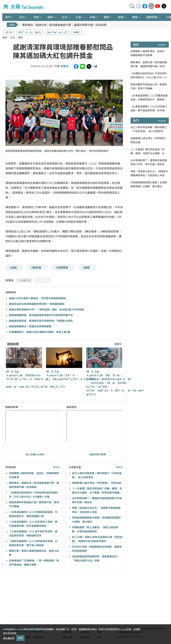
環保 (20, 37)
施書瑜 (65, 66)
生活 (13, 37)
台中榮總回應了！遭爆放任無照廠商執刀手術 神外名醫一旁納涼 (149, 162)
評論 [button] (93, 17)
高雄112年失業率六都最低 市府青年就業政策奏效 (37, 298)
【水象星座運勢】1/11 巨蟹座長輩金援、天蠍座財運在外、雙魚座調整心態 (149, 97)
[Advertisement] (30, 597)
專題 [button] (135, 17)
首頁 (5, 37)
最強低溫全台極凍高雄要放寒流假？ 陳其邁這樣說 (37, 304)
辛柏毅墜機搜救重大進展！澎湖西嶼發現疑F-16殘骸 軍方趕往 (149, 184)
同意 (20, 638)
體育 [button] (107, 17)
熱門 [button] (8, 17)
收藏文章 (24, 280)
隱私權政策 (9, 638)
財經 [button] (36, 17)
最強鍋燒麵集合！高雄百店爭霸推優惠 (30, 326)
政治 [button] (22, 17)
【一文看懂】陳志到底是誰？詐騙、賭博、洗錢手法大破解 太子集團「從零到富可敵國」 (149, 151)
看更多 (118, 344)
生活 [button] (64, 17)
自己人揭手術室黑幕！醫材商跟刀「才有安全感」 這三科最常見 (149, 129)
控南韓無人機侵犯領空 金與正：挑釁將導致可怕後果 (149, 53)
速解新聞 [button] (152, 17)
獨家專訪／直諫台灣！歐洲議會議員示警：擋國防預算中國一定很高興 (64, 25)
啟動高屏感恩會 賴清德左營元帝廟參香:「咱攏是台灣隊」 (42, 321)
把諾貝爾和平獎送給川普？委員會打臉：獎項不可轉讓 (149, 86)
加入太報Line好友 (35, 454)
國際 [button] (50, 17)
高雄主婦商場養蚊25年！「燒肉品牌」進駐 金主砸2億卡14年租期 (46, 309)
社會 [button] (78, 17)
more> (162, 45)
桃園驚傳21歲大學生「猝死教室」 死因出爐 (97, 483)
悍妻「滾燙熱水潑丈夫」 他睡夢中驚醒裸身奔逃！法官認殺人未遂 (149, 173)
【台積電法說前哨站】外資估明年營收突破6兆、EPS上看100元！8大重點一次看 (149, 75)
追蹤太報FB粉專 (98, 454)
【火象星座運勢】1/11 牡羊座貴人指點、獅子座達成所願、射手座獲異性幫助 (149, 108)
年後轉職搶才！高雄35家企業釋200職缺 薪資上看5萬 (40, 332)
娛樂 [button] (121, 17)
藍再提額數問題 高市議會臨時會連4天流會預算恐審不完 (41, 315)
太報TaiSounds (23, 7)
